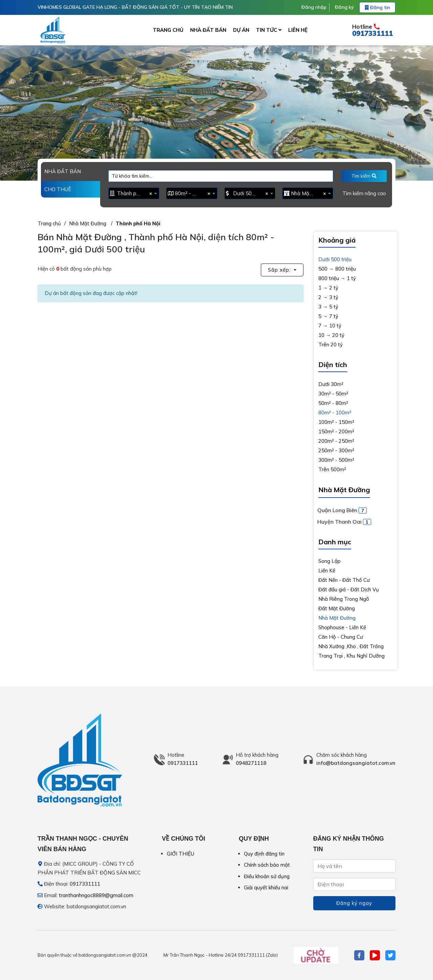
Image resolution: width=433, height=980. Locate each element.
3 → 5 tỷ (328, 307)
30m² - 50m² (333, 394)
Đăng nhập (314, 7)
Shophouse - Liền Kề (342, 627)
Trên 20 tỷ (331, 345)
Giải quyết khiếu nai (266, 887)
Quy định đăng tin (264, 854)
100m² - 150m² (336, 422)
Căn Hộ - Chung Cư (341, 637)
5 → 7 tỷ (328, 316)
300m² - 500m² (336, 460)
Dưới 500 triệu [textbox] (248, 193)
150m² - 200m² (336, 431)
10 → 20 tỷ (331, 335)
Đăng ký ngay (354, 903)
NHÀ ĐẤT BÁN (208, 30)
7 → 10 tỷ (330, 326)
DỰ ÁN (241, 30)
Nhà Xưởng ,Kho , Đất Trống (351, 646)
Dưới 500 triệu (335, 259)
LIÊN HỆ (298, 30)
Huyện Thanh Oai (344, 522)
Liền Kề (327, 571)
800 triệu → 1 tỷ (337, 278)
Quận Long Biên (342, 510)
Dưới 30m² (331, 384)
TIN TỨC (269, 30)
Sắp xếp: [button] (280, 270)
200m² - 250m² (336, 441)
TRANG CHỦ (168, 30)
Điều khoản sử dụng (267, 876)
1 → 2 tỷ (328, 288)
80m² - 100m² (335, 413)
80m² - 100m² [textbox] (190, 193)
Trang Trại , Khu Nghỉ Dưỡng (351, 656)
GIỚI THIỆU (180, 854)
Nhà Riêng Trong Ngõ (344, 599)
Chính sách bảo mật (267, 865)
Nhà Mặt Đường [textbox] (306, 193)
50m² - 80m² (333, 403)
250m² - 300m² (336, 450)
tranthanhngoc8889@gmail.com (96, 895)
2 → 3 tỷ (328, 297)
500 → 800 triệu (337, 269)
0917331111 (372, 33)
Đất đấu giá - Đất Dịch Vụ (349, 589)
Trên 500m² (332, 469)
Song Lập (329, 561)
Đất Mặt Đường (337, 608)
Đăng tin (377, 7)
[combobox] (134, 193)
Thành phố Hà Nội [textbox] (132, 193)
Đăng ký (344, 7)
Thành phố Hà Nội (138, 223)
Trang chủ (49, 223)
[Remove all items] (150, 193)
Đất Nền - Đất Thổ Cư (344, 580)
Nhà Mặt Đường (88, 223)
